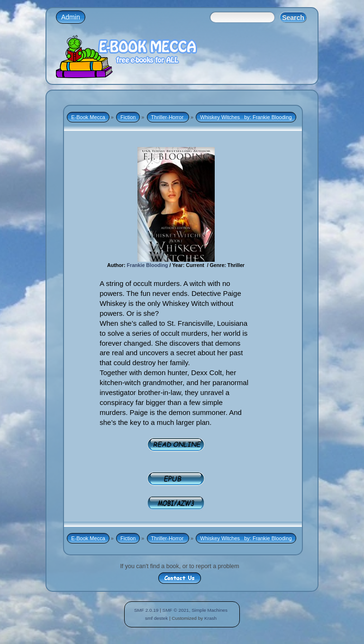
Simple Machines (209, 610)
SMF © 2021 (176, 610)
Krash (210, 618)
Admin (71, 17)
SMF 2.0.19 (146, 610)
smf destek (156, 618)
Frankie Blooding (147, 265)
